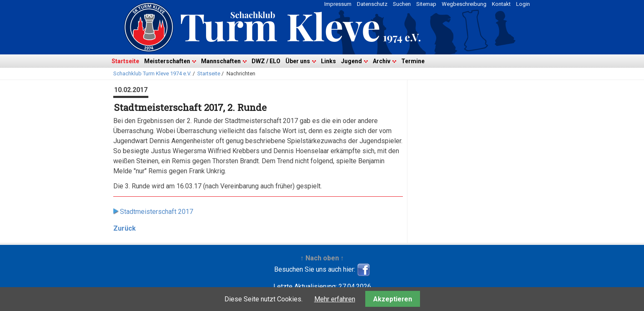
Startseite (125, 61)
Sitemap (426, 4)
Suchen (402, 4)
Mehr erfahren (335, 299)
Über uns (298, 61)
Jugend (351, 61)
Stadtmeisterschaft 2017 (157, 212)
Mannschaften (221, 61)
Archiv (382, 61)
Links (328, 61)
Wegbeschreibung (464, 4)
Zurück (125, 228)
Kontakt (501, 4)
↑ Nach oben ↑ (322, 258)
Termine (413, 61)
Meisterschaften (167, 61)
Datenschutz (372, 4)
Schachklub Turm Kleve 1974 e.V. (152, 73)
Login (523, 4)
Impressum (338, 4)
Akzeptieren (393, 299)
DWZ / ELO (266, 61)
